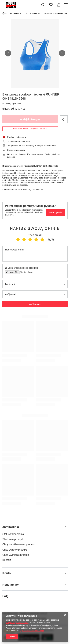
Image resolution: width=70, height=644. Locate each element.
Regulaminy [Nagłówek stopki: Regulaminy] (11, 584)
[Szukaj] (43, 5)
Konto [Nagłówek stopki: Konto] (7, 573)
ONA (27, 13)
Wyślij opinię (35, 304)
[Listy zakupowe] (51, 5)
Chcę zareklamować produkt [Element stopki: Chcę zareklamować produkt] (18, 544)
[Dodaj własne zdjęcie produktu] (26, 272)
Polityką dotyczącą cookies (17, 623)
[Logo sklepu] (11, 5)
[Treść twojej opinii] (35, 253)
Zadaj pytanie (55, 212)
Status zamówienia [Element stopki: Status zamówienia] (13, 534)
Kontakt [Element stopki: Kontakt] (7, 560)
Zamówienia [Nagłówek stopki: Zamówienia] (11, 527)
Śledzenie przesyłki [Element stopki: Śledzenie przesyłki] (13, 539)
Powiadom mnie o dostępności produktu (30, 128)
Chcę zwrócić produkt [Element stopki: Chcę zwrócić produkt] (15, 549)
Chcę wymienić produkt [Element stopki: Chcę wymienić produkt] (16, 555)
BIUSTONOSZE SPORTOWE (56, 13)
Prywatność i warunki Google (32, 631)
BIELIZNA (36, 13)
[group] (35, 55)
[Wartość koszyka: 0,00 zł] (59, 5)
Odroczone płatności (17, 154)
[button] (8, 53)
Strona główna (15, 13)
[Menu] (66, 5)
